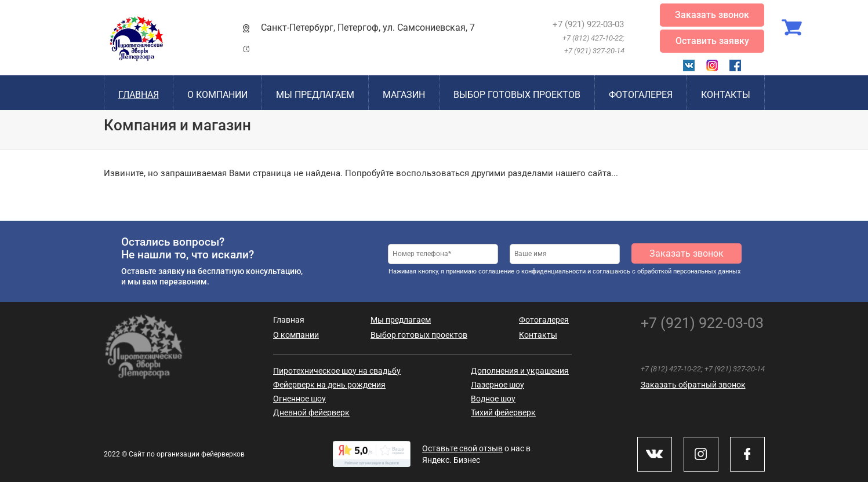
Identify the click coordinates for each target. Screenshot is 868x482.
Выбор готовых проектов (517, 95)
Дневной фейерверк (311, 412)
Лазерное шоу (497, 385)
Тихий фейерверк (503, 412)
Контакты (726, 95)
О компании (217, 95)
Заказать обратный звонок (693, 385)
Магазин (404, 95)
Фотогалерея (641, 95)
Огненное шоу (299, 399)
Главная (139, 95)
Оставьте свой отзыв (462, 448)
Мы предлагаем (315, 95)
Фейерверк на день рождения (329, 385)
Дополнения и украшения (520, 371)
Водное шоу (493, 399)
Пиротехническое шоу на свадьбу (337, 371)
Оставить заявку (712, 41)
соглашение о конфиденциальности (532, 271)
